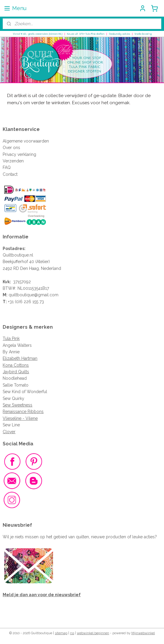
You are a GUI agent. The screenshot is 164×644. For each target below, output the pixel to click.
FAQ (7, 167)
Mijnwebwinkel (143, 633)
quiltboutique (21, 295)
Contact (10, 174)
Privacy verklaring (19, 154)
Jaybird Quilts (16, 372)
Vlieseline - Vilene (20, 418)
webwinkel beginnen (93, 633)
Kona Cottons (16, 365)
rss (72, 633)
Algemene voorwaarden (26, 141)
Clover (9, 432)
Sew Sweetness (17, 405)
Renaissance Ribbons (23, 412)
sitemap (61, 633)
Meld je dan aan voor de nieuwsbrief (42, 595)
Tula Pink (11, 338)
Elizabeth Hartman (20, 358)
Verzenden (13, 161)
